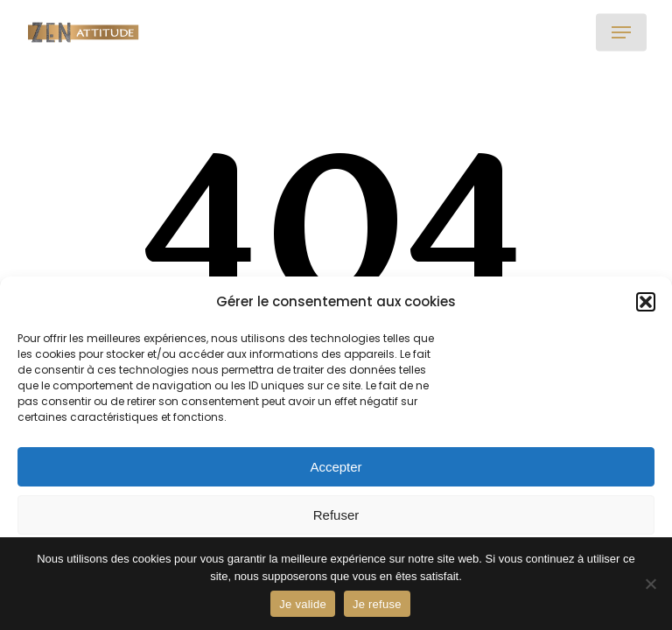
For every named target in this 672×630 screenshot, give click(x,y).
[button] (646, 302)
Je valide (303, 604)
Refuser (336, 515)
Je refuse (377, 604)
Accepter (336, 467)
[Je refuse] (650, 584)
